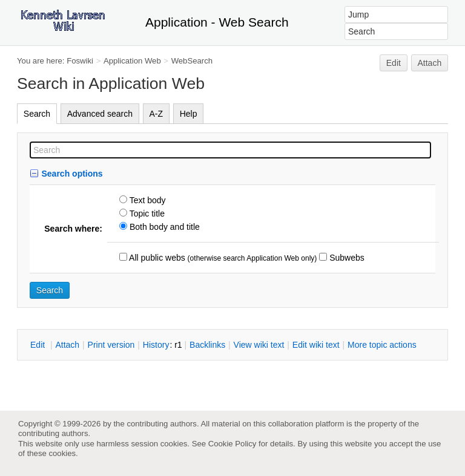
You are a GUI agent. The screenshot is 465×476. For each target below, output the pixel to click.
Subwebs (345, 258)
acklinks (207, 345)
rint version (111, 345)
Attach (430, 63)
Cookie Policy (232, 444)
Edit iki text (316, 345)
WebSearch (192, 61)
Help (189, 114)
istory (156, 345)
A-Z (157, 114)
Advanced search (100, 114)
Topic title (146, 214)
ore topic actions (382, 345)
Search (37, 114)
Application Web (132, 61)
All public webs (156, 258)
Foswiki (80, 61)
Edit (394, 63)
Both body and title (163, 227)
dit (39, 345)
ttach (67, 345)
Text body (147, 200)
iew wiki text (259, 345)
